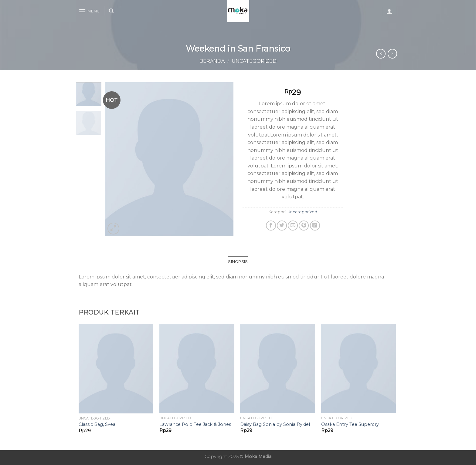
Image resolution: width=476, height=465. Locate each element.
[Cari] (111, 11)
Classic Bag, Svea (97, 424)
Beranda (212, 61)
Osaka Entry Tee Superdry (350, 424)
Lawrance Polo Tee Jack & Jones (195, 424)
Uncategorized (254, 61)
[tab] (238, 262)
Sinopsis (238, 262)
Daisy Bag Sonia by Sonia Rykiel (275, 424)
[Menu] (89, 11)
